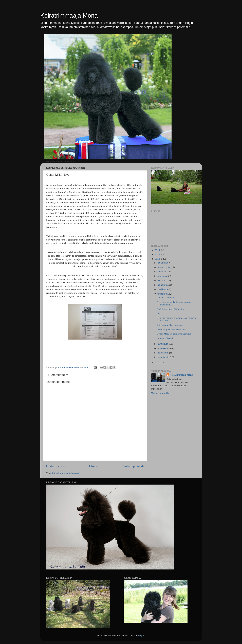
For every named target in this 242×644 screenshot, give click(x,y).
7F (158, 314)
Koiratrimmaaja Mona (69, 16)
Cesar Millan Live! (166, 298)
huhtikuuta (163, 344)
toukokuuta (163, 294)
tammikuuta (164, 357)
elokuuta (162, 281)
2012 (158, 259)
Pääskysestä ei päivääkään (171, 309)
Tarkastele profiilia (160, 393)
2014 (158, 250)
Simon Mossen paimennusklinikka (174, 334)
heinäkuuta (163, 285)
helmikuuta (163, 353)
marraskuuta (164, 267)
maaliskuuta (164, 348)
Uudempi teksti (57, 466)
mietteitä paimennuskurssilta (171, 330)
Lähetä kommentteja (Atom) (66, 473)
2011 (158, 363)
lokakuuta (163, 272)
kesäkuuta (163, 289)
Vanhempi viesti (133, 466)
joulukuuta (163, 263)
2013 (158, 255)
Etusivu (94, 466)
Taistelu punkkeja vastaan (170, 325)
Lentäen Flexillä (165, 338)
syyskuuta (163, 276)
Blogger (141, 636)
